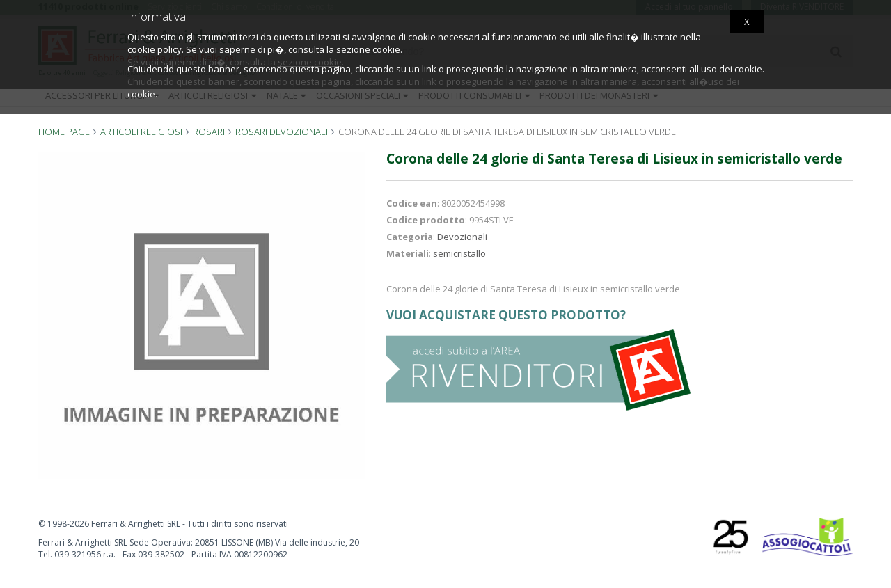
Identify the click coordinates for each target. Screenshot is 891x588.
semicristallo (459, 253)
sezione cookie (368, 49)
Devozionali (462, 237)
